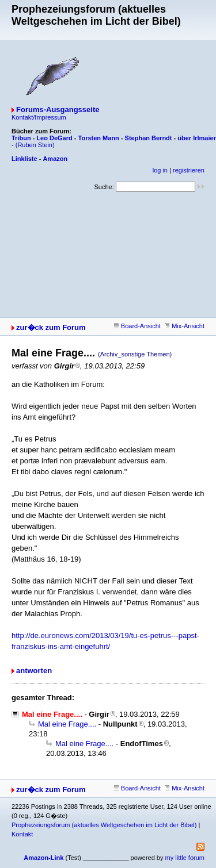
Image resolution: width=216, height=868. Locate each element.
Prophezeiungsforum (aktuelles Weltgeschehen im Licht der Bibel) (104, 825)
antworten (34, 671)
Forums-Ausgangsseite (58, 110)
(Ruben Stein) (35, 145)
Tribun (21, 138)
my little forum (185, 858)
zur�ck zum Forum (51, 327)
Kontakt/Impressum (39, 117)
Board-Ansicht (137, 326)
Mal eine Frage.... (67, 724)
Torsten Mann (99, 138)
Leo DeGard (54, 138)
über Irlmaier (197, 138)
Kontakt (22, 834)
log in (160, 170)
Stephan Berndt (149, 138)
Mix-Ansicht (185, 326)
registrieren (189, 170)
